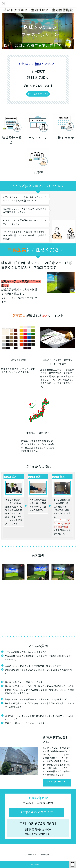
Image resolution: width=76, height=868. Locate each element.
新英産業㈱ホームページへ (57, 783)
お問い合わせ (34, 865)
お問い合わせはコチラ (37, 812)
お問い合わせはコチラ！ (38, 94)
